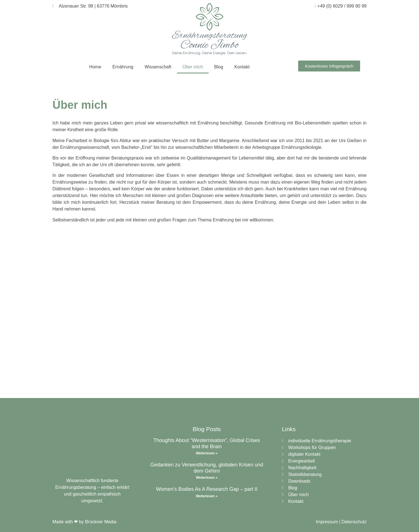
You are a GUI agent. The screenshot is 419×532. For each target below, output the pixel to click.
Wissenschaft (158, 67)
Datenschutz (354, 522)
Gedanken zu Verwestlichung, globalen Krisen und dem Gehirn (207, 468)
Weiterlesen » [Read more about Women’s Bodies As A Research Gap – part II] (207, 496)
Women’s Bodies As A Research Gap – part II (207, 489)
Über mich (193, 67)
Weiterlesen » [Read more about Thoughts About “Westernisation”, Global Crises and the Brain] (207, 453)
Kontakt (242, 67)
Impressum (327, 522)
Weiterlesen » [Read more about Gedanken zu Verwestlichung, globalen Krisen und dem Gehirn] (207, 478)
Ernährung (123, 67)
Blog (219, 67)
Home (95, 67)
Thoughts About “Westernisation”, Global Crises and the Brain (207, 443)
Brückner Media (101, 522)
